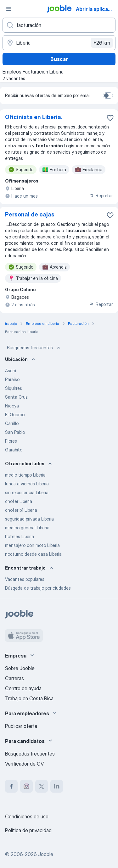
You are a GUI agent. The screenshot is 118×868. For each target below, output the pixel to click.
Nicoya (12, 406)
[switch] (108, 96)
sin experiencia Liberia (27, 492)
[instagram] (26, 786)
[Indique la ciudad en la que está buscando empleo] (59, 43)
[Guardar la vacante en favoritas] (110, 118)
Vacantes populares (25, 579)
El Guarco (15, 415)
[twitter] (42, 786)
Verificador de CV (24, 764)
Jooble (46, 854)
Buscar (59, 59)
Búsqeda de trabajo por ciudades (38, 588)
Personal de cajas (30, 214)
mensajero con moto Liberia (32, 545)
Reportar (101, 196)
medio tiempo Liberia (25, 475)
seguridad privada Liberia (29, 519)
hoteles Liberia (20, 536)
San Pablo (15, 432)
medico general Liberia (27, 528)
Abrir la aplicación (96, 9)
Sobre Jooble (20, 668)
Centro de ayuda (23, 688)
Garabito (14, 450)
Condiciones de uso (27, 816)
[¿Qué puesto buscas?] (59, 25)
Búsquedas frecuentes (34, 348)
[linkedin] (57, 786)
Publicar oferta (21, 726)
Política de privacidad (28, 830)
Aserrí (11, 371)
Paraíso (12, 379)
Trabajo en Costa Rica (29, 698)
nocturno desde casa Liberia (33, 554)
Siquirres (14, 388)
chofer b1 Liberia (21, 510)
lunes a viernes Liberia (27, 484)
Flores (11, 441)
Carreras (14, 678)
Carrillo (12, 423)
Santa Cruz (16, 397)
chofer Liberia (19, 501)
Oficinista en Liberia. (34, 117)
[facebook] (11, 786)
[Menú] (9, 9)
